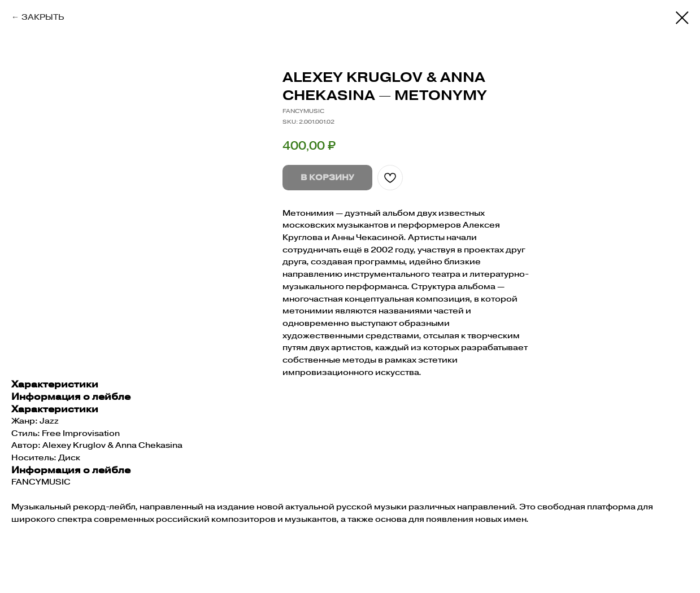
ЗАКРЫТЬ (43, 17)
